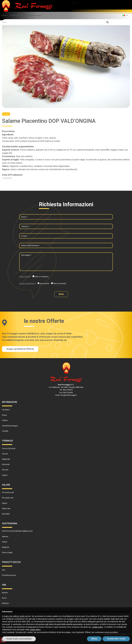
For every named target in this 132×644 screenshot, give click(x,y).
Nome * (24, 217)
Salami (6, 114)
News (4, 15)
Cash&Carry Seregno (10, 426)
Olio (4, 570)
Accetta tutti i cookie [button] (116, 639)
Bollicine (5, 603)
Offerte (5, 420)
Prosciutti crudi (8, 492)
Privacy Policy (24, 277)
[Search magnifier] (107, 22)
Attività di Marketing (27, 283)
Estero (5, 415)
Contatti (5, 431)
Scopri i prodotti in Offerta (20, 349)
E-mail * (24, 236)
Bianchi (5, 593)
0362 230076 (16, 15)
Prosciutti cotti (8, 498)
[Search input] (53, 22)
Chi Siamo (6, 410)
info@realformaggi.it (32, 15)
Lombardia (7, 178)
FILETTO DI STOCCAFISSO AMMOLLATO (17, 531)
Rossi (4, 598)
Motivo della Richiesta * (30, 245)
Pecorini (5, 470)
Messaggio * (26, 255)
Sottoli (5, 542)
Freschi (5, 454)
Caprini (5, 475)
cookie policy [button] (97, 627)
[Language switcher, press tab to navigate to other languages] (125, 15)
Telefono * (25, 226)
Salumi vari (6, 508)
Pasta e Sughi (7, 552)
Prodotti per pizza (9, 575)
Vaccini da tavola (9, 448)
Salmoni (5, 537)
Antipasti (6, 547)
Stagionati (6, 459)
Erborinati (6, 464)
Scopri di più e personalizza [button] (19, 639)
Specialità (6, 514)
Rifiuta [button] (94, 639)
